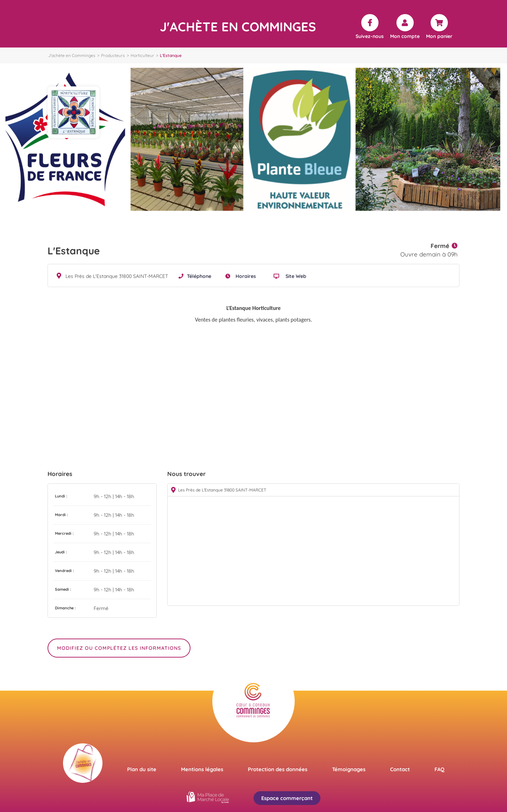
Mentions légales (202, 769)
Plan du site (142, 769)
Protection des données (278, 769)
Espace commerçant (287, 798)
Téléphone (199, 276)
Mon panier (439, 36)
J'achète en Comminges (72, 55)
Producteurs (113, 55)
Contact (400, 769)
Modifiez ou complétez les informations (119, 648)
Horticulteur (142, 55)
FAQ (439, 769)
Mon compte (405, 36)
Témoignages (349, 769)
